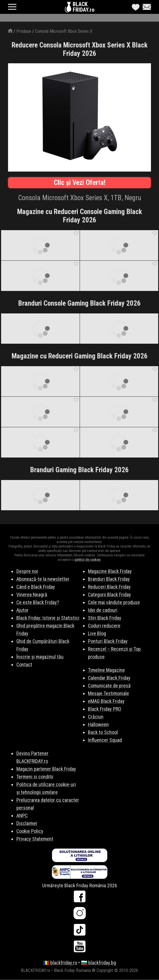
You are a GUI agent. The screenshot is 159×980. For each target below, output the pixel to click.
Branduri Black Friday (109, 579)
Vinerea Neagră (32, 595)
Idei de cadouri (103, 610)
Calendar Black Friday (109, 678)
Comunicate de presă (109, 686)
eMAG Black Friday (106, 701)
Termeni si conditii (35, 777)
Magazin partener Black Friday (46, 769)
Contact (24, 664)
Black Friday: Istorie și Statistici (48, 618)
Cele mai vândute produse (114, 602)
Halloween (98, 724)
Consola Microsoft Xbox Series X (64, 31)
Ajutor (22, 610)
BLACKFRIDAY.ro (84, 7)
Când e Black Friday (36, 587)
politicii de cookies (88, 560)
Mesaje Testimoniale (108, 693)
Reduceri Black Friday (109, 587)
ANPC (22, 816)
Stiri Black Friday (105, 618)
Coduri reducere (104, 626)
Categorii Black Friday (109, 595)
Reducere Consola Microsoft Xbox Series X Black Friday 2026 (80, 49)
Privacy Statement (35, 839)
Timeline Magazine (106, 670)
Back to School (103, 732)
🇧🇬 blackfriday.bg (99, 963)
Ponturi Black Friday (108, 641)
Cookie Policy (30, 831)
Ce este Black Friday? (38, 602)
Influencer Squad (105, 740)
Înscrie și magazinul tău (40, 657)
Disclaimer (27, 823)
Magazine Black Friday (110, 571)
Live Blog (97, 633)
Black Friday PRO (105, 709)
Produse (24, 31)
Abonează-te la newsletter (43, 579)
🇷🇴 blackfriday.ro (60, 963)
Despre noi (27, 571)
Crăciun (96, 717)
